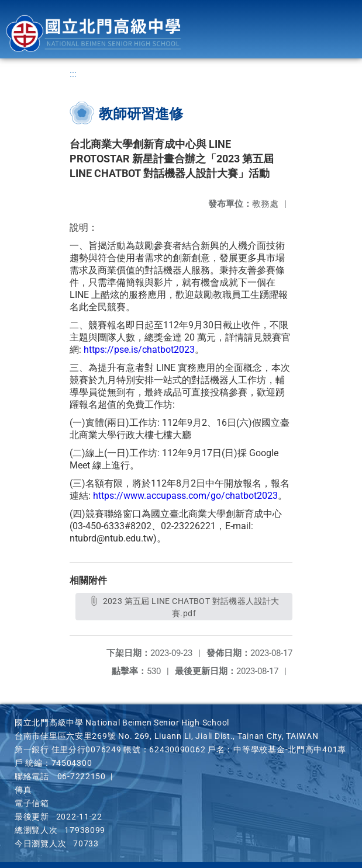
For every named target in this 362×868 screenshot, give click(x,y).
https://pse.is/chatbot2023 (139, 350)
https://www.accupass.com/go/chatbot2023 (185, 496)
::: (73, 74)
